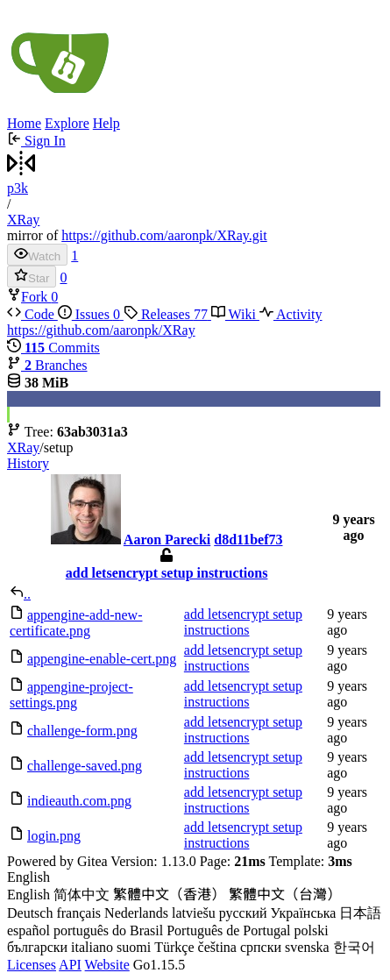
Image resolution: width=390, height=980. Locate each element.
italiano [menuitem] (92, 947)
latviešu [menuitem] (194, 913)
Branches (47, 365)
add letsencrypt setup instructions (167, 573)
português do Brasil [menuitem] (108, 930)
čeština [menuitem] (217, 947)
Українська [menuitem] (304, 913)
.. (27, 594)
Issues (91, 314)
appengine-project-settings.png (71, 695)
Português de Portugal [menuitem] (228, 930)
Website (107, 965)
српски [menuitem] (261, 947)
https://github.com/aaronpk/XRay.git (164, 235)
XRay (23, 220)
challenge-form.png (82, 731)
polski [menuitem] (312, 930)
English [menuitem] (28, 895)
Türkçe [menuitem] (174, 947)
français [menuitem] (78, 913)
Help (106, 123)
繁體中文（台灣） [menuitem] (285, 895)
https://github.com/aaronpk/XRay (101, 330)
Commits (53, 348)
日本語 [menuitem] (360, 913)
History (28, 463)
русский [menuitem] (243, 913)
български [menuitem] (37, 947)
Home (24, 123)
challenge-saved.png (85, 766)
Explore (67, 123)
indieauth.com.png (79, 801)
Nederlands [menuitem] (136, 913)
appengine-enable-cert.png (102, 659)
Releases (167, 314)
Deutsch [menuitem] (30, 913)
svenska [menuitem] (307, 947)
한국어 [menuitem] (354, 947)
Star (32, 277)
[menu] (195, 913)
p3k (18, 188)
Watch (37, 255)
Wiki (235, 314)
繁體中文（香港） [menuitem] (169, 895)
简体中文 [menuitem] (82, 895)
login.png (54, 836)
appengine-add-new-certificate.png (76, 623)
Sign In (36, 141)
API (70, 965)
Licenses (32, 965)
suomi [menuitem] (134, 947)
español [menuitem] (28, 930)
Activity (291, 314)
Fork (29, 297)
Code (32, 314)
